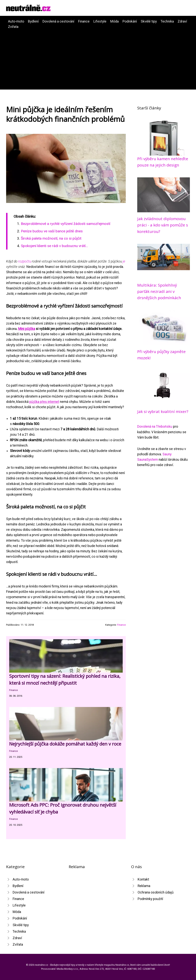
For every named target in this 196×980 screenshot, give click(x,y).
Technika (167, 21)
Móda (114, 21)
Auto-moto (16, 21)
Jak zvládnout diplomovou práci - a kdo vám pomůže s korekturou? (163, 225)
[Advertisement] (98, 58)
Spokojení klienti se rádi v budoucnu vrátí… (54, 246)
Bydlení (33, 21)
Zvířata (13, 27)
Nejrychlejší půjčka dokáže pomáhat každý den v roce (65, 744)
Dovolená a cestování (58, 21)
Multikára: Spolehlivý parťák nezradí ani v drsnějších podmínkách (159, 291)
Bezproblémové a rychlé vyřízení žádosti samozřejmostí (66, 224)
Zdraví (182, 21)
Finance (84, 21)
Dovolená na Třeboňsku (155, 427)
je (124, 261)
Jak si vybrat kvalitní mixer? (163, 411)
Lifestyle (100, 21)
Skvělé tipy (149, 21)
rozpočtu (25, 261)
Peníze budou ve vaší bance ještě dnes (52, 231)
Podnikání (130, 21)
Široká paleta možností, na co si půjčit (51, 238)
